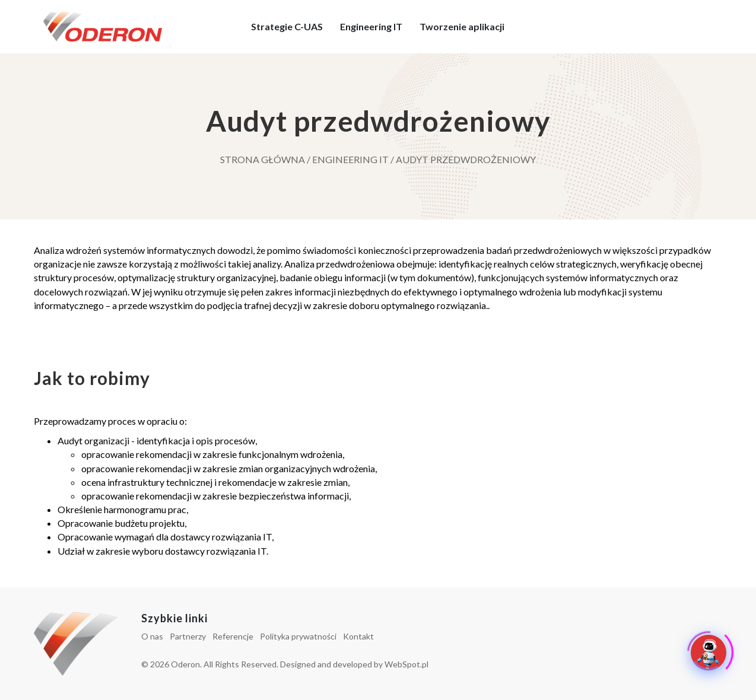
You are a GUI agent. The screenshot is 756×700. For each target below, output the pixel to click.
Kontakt (358, 636)
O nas (152, 636)
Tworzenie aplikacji (463, 26)
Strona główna (263, 159)
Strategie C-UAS (288, 26)
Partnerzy (188, 636)
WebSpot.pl (406, 664)
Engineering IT (372, 26)
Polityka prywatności (298, 636)
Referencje (233, 636)
